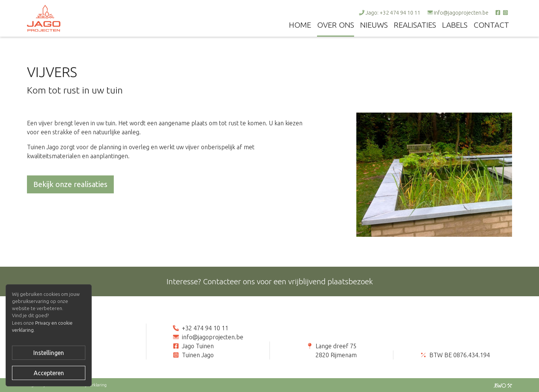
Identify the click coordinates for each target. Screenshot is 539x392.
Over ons (336, 25)
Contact (491, 25)
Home (300, 25)
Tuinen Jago (198, 355)
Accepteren (49, 373)
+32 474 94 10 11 (205, 328)
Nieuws (374, 25)
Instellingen (49, 353)
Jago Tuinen (198, 346)
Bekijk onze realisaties (70, 184)
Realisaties (415, 25)
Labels (455, 25)
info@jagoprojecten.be (461, 13)
